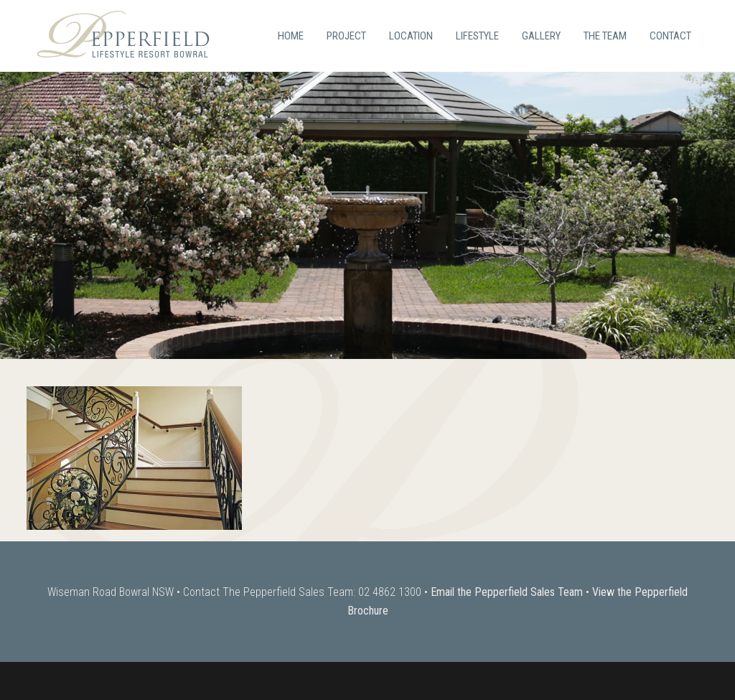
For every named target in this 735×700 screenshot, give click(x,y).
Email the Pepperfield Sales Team (507, 592)
